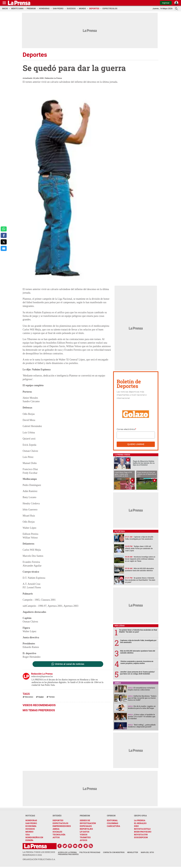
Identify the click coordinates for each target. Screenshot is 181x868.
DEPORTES (58, 820)
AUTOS (56, 837)
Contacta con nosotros (114, 852)
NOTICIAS (30, 816)
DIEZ (136, 826)
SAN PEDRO (31, 823)
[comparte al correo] (4, 248)
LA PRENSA (140, 820)
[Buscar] (176, 9)
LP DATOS (85, 832)
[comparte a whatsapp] (4, 229)
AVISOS (84, 840)
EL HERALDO (140, 823)
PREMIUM (85, 816)
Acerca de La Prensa (67, 852)
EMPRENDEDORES (62, 826)
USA (28, 835)
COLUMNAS (113, 823)
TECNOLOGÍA (59, 835)
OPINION (111, 816)
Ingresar (166, 3)
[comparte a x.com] (4, 242)
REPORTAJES (86, 829)
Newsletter (133, 852)
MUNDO (29, 832)
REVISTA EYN (141, 835)
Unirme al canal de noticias (70, 664)
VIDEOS (84, 835)
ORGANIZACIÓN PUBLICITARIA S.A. (39, 859)
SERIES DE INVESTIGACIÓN (88, 822)
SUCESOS (30, 829)
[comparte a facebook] (4, 235)
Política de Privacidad (90, 852)
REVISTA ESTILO (142, 829)
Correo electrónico (126, 429)
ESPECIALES (86, 826)
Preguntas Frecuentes (68, 854)
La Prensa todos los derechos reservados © (39, 853)
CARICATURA (113, 826)
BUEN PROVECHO (143, 832)
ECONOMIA (31, 826)
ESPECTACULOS (60, 823)
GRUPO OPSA (140, 816)
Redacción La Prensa (54, 78)
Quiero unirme (136, 444)
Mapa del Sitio (147, 852)
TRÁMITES (85, 837)
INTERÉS (57, 816)
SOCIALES (57, 832)
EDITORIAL (112, 820)
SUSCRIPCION (141, 837)
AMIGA (56, 829)
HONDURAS (31, 820)
